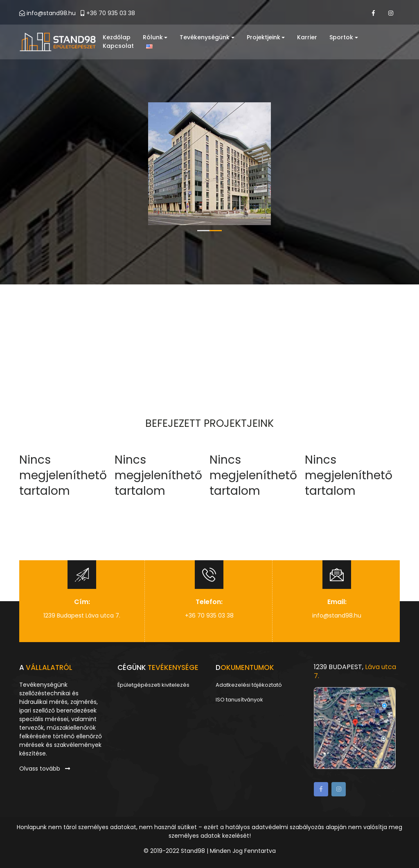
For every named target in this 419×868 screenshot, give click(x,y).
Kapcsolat (118, 46)
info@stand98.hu (51, 13)
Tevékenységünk (207, 38)
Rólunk (155, 38)
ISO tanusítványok (239, 700)
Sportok (344, 38)
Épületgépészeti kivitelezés (153, 685)
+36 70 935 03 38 (108, 13)
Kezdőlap (117, 38)
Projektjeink (266, 38)
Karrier (307, 38)
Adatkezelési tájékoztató (249, 685)
